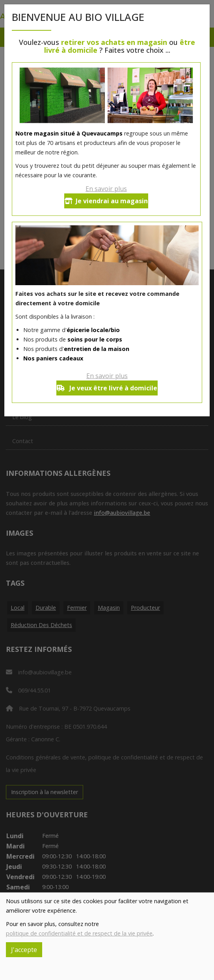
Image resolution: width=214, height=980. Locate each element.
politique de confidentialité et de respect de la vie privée (79, 933)
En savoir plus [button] (106, 189)
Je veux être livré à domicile (107, 388)
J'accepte (24, 950)
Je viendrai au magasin (106, 201)
